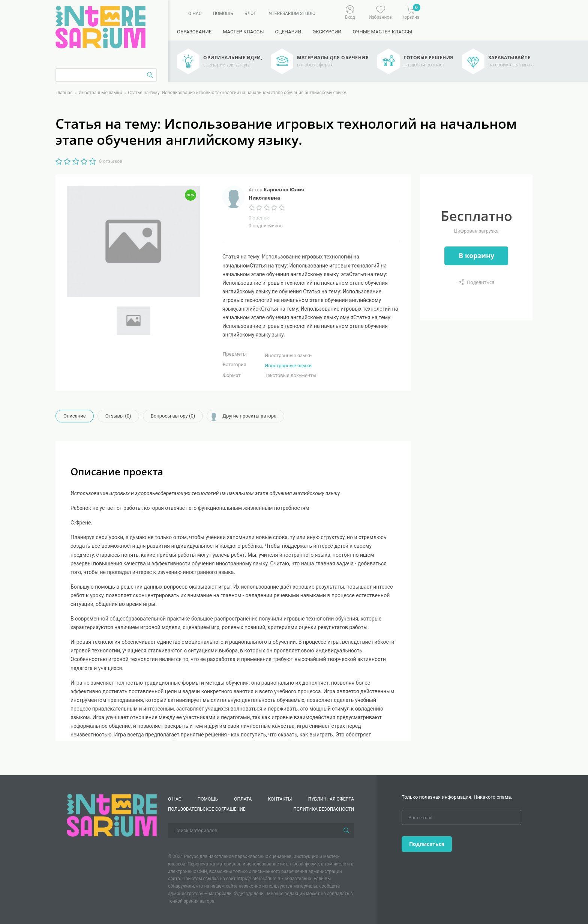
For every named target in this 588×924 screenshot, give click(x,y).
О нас (195, 14)
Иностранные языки (288, 366)
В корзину (476, 255)
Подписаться (427, 844)
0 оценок (259, 218)
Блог (250, 14)
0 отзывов (111, 161)
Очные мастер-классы (382, 32)
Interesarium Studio (291, 14)
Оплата (243, 799)
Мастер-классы (243, 32)
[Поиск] (346, 831)
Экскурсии (327, 32)
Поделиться (481, 282)
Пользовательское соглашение (207, 809)
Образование (194, 32)
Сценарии (288, 32)
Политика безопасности (324, 809)
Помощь (223, 14)
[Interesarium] (112, 815)
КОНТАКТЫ (280, 799)
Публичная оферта (331, 799)
